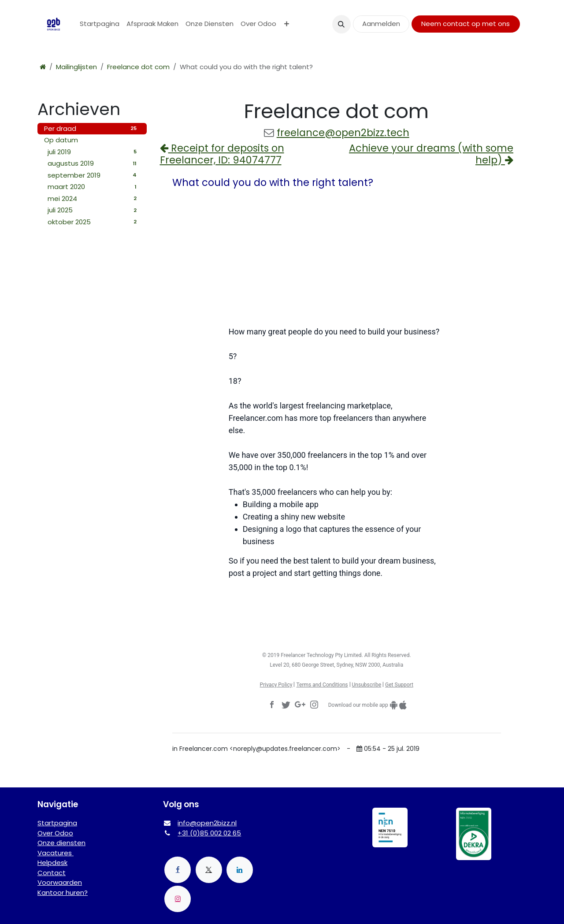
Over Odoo (55, 833)
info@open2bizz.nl (207, 823)
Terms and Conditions (322, 685)
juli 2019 (94, 152)
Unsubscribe (367, 685)
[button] (341, 24)
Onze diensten (61, 843)
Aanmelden (381, 24)
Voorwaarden (60, 882)
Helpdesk (52, 863)
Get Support (399, 685)
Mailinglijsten (76, 67)
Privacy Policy (276, 685)
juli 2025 (94, 210)
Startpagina (57, 823)
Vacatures (56, 853)
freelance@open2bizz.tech (343, 133)
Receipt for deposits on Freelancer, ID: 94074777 (222, 154)
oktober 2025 (94, 222)
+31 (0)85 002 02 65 (209, 833)
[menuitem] (100, 24)
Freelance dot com (138, 67)
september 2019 (94, 175)
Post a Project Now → (336, 604)
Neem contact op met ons (466, 24)
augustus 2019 (94, 163)
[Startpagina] (43, 67)
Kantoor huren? (63, 892)
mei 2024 (94, 199)
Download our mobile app (358, 705)
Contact (52, 873)
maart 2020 (94, 187)
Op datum (61, 140)
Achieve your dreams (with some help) (431, 154)
